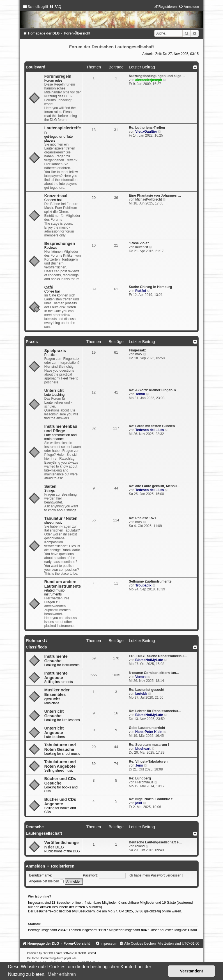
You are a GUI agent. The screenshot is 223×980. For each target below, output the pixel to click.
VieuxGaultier (146, 132)
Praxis (32, 342)
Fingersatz (137, 350)
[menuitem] (55, 7)
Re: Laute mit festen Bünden (152, 426)
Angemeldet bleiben (46, 881)
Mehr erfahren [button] (62, 974)
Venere (141, 677)
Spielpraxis (55, 351)
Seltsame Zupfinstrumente (150, 581)
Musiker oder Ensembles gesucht (57, 694)
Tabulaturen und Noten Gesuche (60, 747)
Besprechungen (60, 243)
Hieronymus (144, 782)
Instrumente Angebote (56, 675)
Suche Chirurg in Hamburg (150, 287)
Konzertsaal (56, 196)
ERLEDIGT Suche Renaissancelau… (158, 656)
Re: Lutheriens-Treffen (147, 128)
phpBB (47, 953)
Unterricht (54, 390)
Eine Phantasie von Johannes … (155, 195)
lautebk (141, 694)
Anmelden (35, 866)
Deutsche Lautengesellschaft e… (155, 842)
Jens (139, 765)
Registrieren (63, 866)
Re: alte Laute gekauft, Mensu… (154, 486)
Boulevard (36, 67)
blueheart (143, 749)
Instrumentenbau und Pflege (61, 429)
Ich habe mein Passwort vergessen (155, 875)
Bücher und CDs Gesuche (60, 781)
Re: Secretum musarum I (149, 745)
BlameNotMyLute (149, 660)
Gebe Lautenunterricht (147, 728)
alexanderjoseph (149, 80)
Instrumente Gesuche (56, 659)
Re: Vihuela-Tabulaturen (148, 762)
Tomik (140, 394)
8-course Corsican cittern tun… (154, 673)
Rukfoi (141, 291)
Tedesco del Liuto (150, 430)
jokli (139, 803)
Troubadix (143, 585)
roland (140, 846)
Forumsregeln (58, 76)
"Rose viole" (139, 243)
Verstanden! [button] (192, 971)
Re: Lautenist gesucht (146, 690)
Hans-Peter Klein (149, 732)
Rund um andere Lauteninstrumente (63, 584)
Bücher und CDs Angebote (60, 802)
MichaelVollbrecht (149, 199)
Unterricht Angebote (54, 730)
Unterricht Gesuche (54, 714)
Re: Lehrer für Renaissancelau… (155, 711)
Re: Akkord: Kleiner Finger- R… (154, 390)
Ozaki (192, 930)
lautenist (142, 247)
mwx (139, 354)
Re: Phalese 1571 (143, 518)
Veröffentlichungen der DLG (62, 845)
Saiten (50, 486)
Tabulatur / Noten (61, 518)
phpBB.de (70, 958)
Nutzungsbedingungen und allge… (157, 76)
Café (49, 287)
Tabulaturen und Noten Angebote (60, 764)
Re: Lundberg (140, 778)
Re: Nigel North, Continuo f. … (153, 799)
